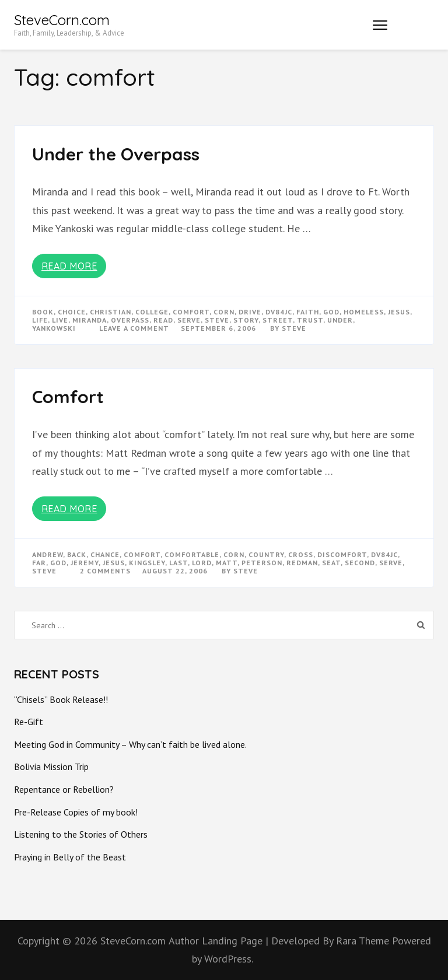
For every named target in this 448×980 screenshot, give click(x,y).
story (246, 320)
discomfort (342, 554)
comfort (191, 312)
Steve (294, 328)
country (266, 554)
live (60, 320)
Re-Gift (29, 722)
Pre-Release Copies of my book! (76, 812)
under (340, 320)
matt (227, 563)
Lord (202, 563)
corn (224, 312)
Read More (69, 266)
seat (331, 563)
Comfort (68, 397)
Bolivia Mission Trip (51, 766)
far (39, 563)
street (278, 320)
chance (105, 554)
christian (111, 312)
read (163, 320)
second (360, 563)
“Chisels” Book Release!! (61, 699)
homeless (364, 312)
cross (301, 554)
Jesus (399, 312)
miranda (90, 320)
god (331, 312)
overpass (130, 320)
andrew (48, 554)
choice (72, 312)
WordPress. (229, 959)
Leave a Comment (134, 328)
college (152, 312)
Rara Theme (364, 941)
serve (189, 320)
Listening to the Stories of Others (81, 834)
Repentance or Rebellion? (64, 789)
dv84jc (279, 312)
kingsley (147, 563)
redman (302, 563)
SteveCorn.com (62, 20)
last (178, 563)
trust (310, 320)
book (43, 312)
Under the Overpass (116, 154)
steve (217, 320)
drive (250, 312)
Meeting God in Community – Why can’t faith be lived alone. (130, 744)
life (40, 320)
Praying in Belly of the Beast (70, 857)
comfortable (192, 554)
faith (308, 312)
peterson (262, 563)
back (77, 554)
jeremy (85, 563)
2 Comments (105, 571)
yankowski (54, 328)
